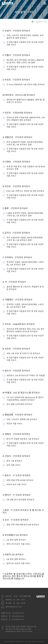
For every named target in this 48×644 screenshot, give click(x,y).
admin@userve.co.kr (12, 607)
